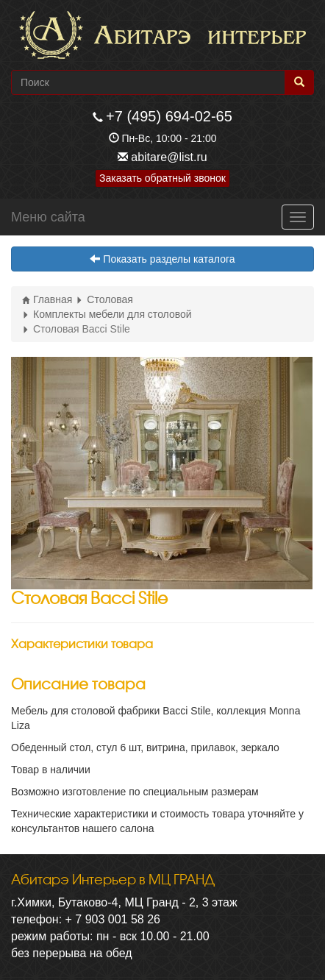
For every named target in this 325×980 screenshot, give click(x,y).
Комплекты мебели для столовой (107, 314)
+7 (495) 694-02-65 (169, 116)
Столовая (104, 299)
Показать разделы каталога (162, 259)
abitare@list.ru (169, 157)
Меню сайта (48, 217)
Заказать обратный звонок (162, 178)
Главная (47, 299)
